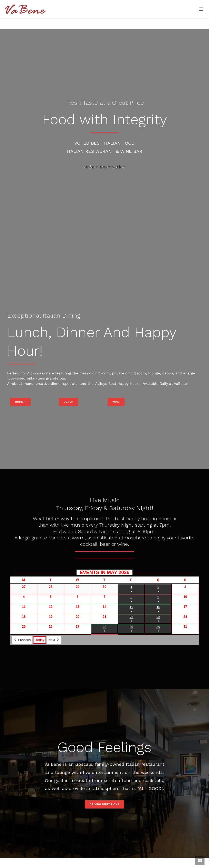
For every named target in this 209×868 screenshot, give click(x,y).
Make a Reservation (104, 167)
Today (40, 640)
